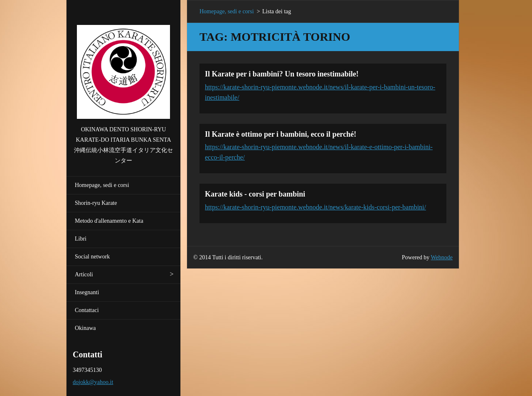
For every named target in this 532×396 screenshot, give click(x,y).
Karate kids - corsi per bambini (255, 194)
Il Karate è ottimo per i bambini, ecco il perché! (281, 134)
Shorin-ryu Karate (96, 203)
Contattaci (87, 310)
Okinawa (85, 328)
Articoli (84, 274)
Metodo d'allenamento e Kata (109, 221)
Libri (81, 239)
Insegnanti (87, 292)
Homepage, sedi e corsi (102, 185)
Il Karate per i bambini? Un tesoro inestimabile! (282, 74)
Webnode (442, 257)
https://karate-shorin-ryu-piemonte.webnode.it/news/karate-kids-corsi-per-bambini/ (315, 207)
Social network (92, 257)
